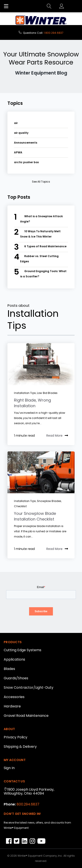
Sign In (9, 768)
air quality (21, 133)
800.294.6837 (28, 804)
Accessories (14, 697)
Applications (14, 659)
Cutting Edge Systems (23, 650)
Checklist (20, 506)
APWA (18, 152)
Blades (9, 669)
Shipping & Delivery (20, 747)
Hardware (12, 706)
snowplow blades (49, 501)
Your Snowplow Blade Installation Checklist (35, 516)
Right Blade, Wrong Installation (32, 403)
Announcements (26, 143)
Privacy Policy (16, 737)
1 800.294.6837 (54, 33)
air (16, 123)
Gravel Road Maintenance (26, 716)
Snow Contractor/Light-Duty (29, 687)
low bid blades (47, 393)
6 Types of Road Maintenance (45, 246)
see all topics (41, 182)
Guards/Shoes (16, 678)
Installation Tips (25, 393)
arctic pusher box (26, 162)
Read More (57, 436)
